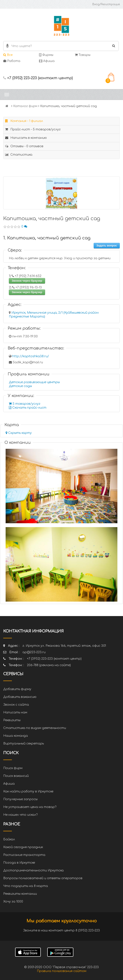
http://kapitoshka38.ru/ (31, 356)
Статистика (19, 155)
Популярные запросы (20, 799)
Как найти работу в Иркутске (28, 791)
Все (8, 55)
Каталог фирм (25, 106)
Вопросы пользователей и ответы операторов (43, 878)
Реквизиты (12, 720)
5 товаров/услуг (25, 404)
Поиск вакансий (16, 776)
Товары (83, 55)
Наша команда (16, 736)
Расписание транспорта (24, 855)
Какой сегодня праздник (23, 847)
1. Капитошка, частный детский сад (47, 238)
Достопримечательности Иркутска (33, 870)
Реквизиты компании (20, 894)
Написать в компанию (26, 138)
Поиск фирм (13, 768)
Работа (12, 61)
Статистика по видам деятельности (35, 728)
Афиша (47, 61)
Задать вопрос (107, 246)
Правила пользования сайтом (62, 971)
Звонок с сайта (16, 705)
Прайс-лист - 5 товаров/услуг (33, 129)
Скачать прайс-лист (28, 408)
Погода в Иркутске (19, 863)
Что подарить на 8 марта (26, 886)
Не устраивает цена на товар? (30, 807)
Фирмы (46, 55)
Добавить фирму (17, 689)
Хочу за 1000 (13, 902)
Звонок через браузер (27, 281)
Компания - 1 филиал (24, 121)
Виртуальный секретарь (24, 744)
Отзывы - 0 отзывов (24, 146)
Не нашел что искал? (20, 815)
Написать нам (15, 712)
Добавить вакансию (20, 697)
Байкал (9, 839)
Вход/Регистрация (106, 4)
